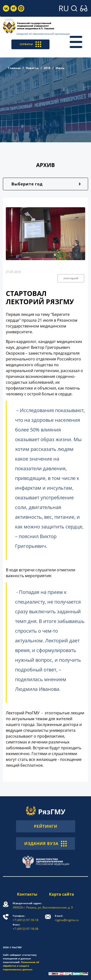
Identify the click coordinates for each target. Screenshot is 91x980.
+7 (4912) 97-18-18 (25, 918)
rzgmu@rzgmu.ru (67, 918)
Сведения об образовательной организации (43, 34)
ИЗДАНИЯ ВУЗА (45, 844)
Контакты (27, 894)
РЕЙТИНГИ (46, 826)
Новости (32, 68)
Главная (14, 68)
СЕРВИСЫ (30, 44)
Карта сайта (62, 894)
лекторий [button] (71, 278)
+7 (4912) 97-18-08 (25, 927)
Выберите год (27, 184)
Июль (60, 68)
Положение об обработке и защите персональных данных (21, 966)
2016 (47, 68)
